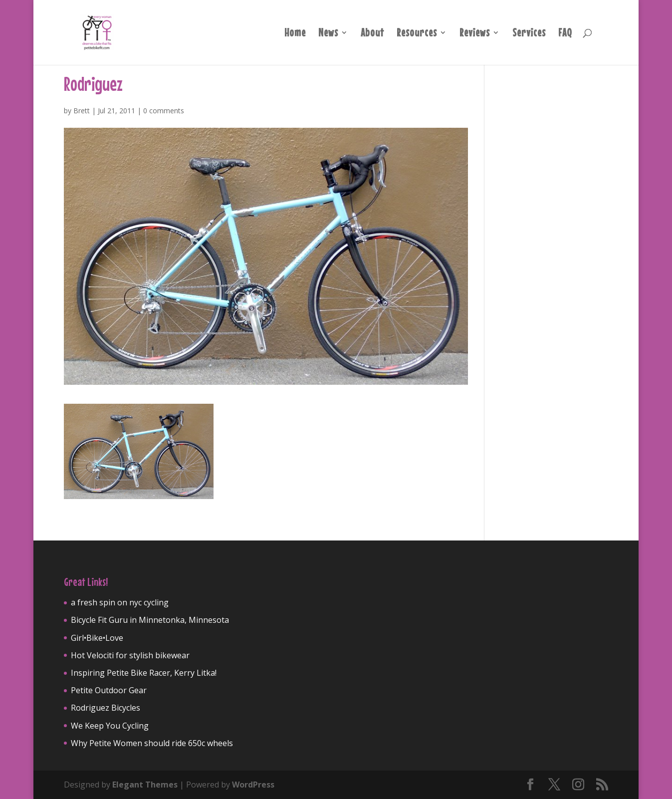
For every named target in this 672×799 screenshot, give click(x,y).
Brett (82, 111)
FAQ (565, 34)
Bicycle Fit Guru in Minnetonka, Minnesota (150, 620)
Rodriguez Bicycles (106, 708)
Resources (417, 34)
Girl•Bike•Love (97, 638)
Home (295, 34)
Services (529, 34)
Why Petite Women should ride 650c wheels (152, 743)
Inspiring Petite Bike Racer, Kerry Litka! (144, 673)
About (372, 34)
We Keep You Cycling (110, 726)
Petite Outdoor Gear (109, 690)
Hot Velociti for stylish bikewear (130, 655)
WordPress (253, 785)
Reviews (475, 34)
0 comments (164, 111)
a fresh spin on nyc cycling (120, 602)
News (328, 34)
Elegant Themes (145, 785)
